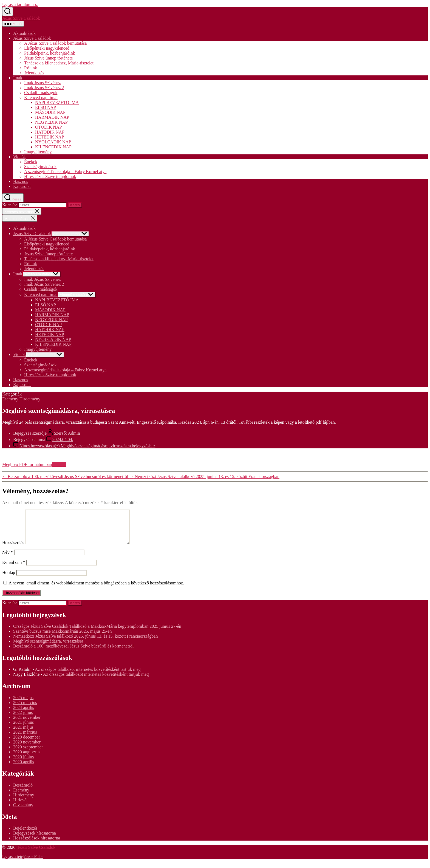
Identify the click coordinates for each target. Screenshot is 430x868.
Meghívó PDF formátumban (27, 464)
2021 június (23, 729)
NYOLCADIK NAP (53, 142)
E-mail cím (14, 569)
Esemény (10, 399)
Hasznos (21, 181)
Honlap (9, 579)
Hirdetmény (30, 399)
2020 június (23, 763)
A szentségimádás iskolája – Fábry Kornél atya (65, 172)
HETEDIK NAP (49, 137)
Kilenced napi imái (41, 97)
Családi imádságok (41, 93)
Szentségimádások (40, 167)
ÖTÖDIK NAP (48, 127)
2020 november (27, 749)
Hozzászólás (13, 549)
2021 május (23, 734)
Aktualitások (24, 33)
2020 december (27, 744)
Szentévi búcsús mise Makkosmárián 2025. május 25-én (63, 638)
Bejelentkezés (25, 835)
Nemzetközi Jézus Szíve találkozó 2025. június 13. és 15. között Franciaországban (85, 643)
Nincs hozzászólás (87, 446)
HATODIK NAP (50, 132)
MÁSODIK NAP (50, 112)
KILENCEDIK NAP (53, 147)
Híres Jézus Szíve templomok (50, 176)
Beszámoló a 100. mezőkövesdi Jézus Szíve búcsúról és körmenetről (73, 653)
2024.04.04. (63, 439)
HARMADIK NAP (52, 117)
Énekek (31, 162)
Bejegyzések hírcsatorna (35, 840)
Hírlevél (20, 806)
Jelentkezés (34, 73)
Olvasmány (23, 811)
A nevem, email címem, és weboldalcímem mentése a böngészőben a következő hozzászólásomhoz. (96, 589)
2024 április (24, 714)
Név (8, 559)
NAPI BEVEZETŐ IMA (57, 102)
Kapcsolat (22, 186)
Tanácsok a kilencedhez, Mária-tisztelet (59, 63)
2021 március (25, 739)
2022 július (23, 719)
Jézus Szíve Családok (21, 18)
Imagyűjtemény (38, 152)
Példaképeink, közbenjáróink (50, 53)
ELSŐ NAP (46, 107)
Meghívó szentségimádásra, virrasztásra (48, 648)
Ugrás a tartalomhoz (20, 5)
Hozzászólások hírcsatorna (37, 845)
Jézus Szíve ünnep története (48, 58)
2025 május (23, 704)
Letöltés (59, 464)
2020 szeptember (28, 754)
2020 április (24, 768)
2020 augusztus (27, 758)
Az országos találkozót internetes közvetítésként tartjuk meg (88, 676)
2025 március (25, 709)
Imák (18, 78)
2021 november (27, 724)
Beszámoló (23, 792)
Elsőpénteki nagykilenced (47, 48)
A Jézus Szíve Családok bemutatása (55, 43)
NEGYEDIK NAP (51, 122)
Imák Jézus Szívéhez (42, 83)
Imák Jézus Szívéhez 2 (44, 88)
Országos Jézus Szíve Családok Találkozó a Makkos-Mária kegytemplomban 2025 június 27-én (97, 633)
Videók (19, 157)
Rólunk (31, 68)
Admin (74, 433)
